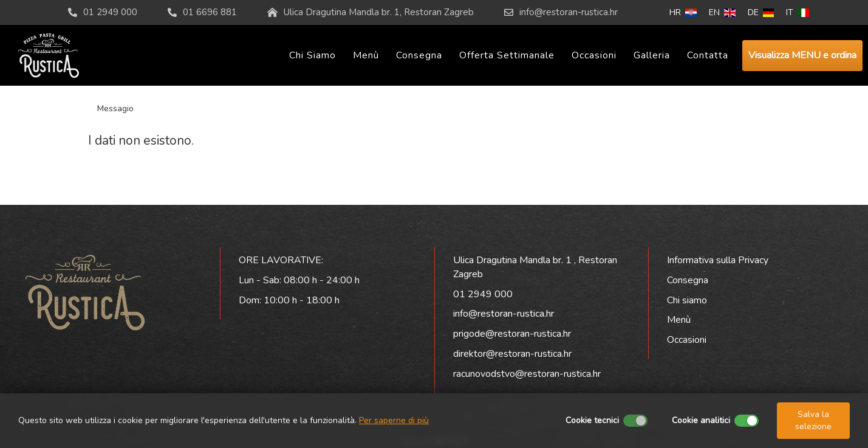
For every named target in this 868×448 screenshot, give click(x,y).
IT (798, 12)
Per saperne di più (394, 420)
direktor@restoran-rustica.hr (512, 354)
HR (683, 12)
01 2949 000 (483, 294)
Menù (366, 55)
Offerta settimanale (507, 55)
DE (761, 12)
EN (722, 12)
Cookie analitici (701, 420)
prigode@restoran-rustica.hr (512, 334)
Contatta (708, 55)
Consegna (419, 55)
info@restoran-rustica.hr (569, 12)
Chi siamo (313, 55)
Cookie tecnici (592, 420)
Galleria (652, 55)
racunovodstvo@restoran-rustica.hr (527, 374)
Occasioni (594, 55)
